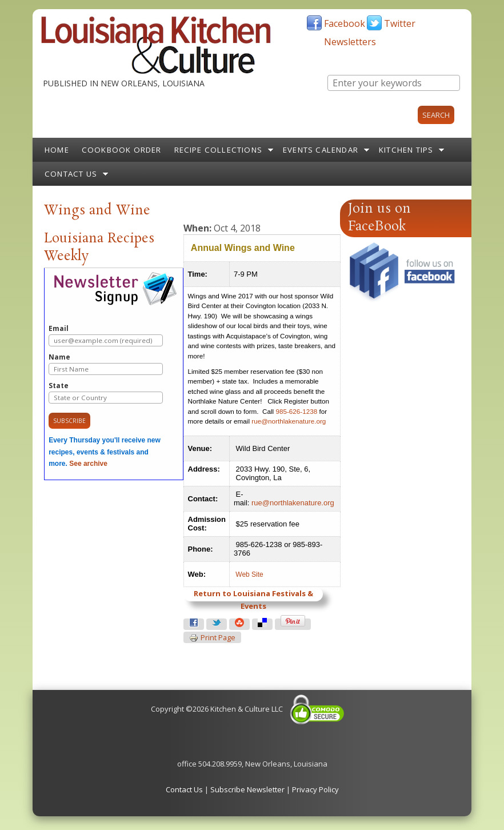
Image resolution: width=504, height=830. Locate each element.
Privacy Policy (315, 789)
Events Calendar (321, 150)
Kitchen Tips (406, 150)
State (106, 392)
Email (106, 335)
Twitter (400, 23)
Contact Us (71, 174)
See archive (88, 464)
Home (57, 150)
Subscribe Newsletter (247, 789)
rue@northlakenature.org (289, 421)
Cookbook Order (122, 150)
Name (106, 364)
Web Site (249, 574)
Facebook (345, 23)
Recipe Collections (219, 150)
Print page (212, 638)
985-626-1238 (296, 411)
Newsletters (350, 42)
